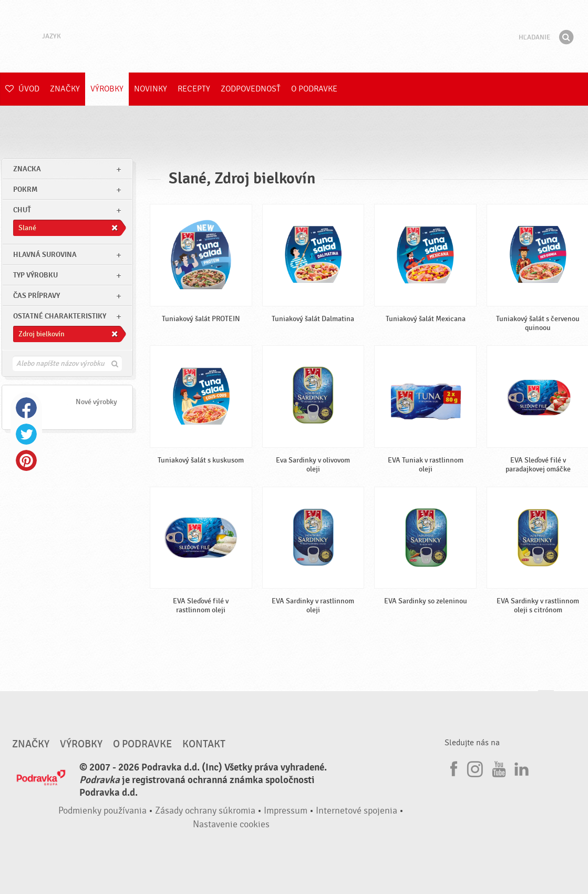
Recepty (194, 89)
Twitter (26, 434)
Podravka (294, 36)
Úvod (22, 89)
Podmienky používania (102, 811)
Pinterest (26, 460)
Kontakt (204, 744)
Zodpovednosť (251, 89)
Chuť (22, 210)
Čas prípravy (37, 296)
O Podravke (314, 89)
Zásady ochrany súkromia (205, 811)
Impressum (286, 811)
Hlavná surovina (45, 255)
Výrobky (107, 89)
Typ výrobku (35, 275)
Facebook (26, 408)
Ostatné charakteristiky (60, 316)
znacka (27, 169)
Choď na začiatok (546, 700)
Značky (65, 89)
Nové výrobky (96, 402)
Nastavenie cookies (231, 824)
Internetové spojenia (357, 811)
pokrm (25, 189)
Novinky (151, 89)
